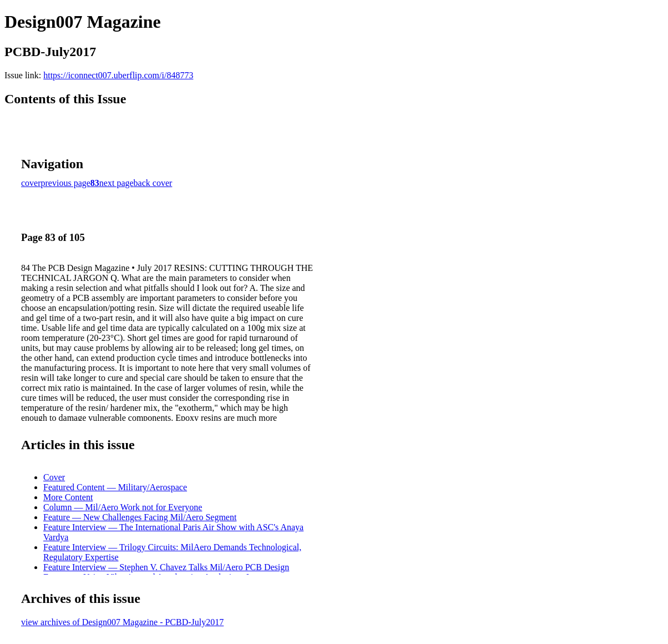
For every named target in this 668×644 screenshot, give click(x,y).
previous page (66, 183)
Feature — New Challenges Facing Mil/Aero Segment (140, 517)
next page (117, 183)
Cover (54, 477)
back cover (153, 183)
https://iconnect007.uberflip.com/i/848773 (118, 75)
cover (31, 183)
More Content (68, 497)
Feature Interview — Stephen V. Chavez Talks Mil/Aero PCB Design (166, 567)
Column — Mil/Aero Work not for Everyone (123, 507)
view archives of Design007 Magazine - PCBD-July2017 (122, 622)
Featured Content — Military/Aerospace (115, 487)
